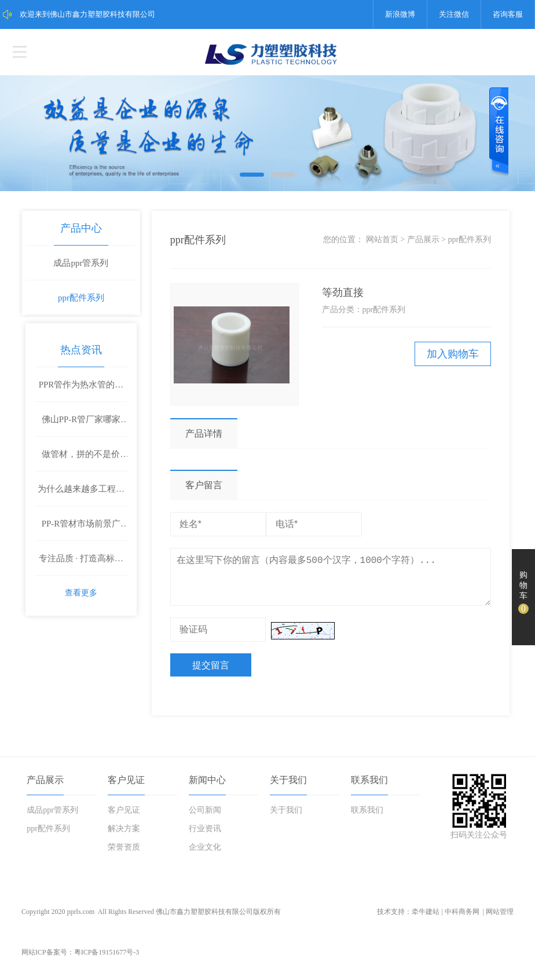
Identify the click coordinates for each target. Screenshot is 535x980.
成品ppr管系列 (81, 264)
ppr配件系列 (82, 298)
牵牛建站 (426, 919)
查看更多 (82, 591)
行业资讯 (205, 836)
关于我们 (288, 787)
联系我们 (369, 787)
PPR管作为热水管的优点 (82, 383)
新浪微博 (400, 14)
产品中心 (82, 229)
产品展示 (417, 240)
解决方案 (124, 836)
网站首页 (377, 240)
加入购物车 (448, 354)
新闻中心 (207, 787)
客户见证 (126, 787)
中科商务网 (462, 919)
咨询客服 (508, 14)
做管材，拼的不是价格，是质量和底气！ (82, 459)
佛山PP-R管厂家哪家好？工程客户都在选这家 (81, 424)
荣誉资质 (124, 855)
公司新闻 (205, 818)
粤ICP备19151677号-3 (107, 960)
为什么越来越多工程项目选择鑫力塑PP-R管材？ (82, 493)
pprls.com (81, 919)
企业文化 (205, 855)
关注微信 (454, 14)
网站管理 (500, 919)
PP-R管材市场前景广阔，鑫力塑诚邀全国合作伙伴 (81, 528)
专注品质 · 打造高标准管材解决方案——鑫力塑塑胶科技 (82, 563)
